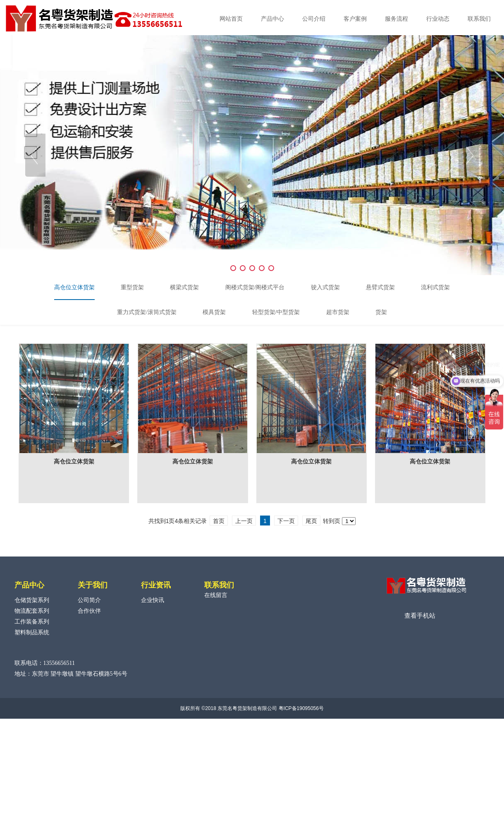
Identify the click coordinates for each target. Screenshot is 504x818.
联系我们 (479, 19)
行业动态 (438, 19)
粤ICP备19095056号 (301, 708)
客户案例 (355, 19)
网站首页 (231, 19)
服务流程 (397, 19)
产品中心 (272, 19)
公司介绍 (314, 19)
